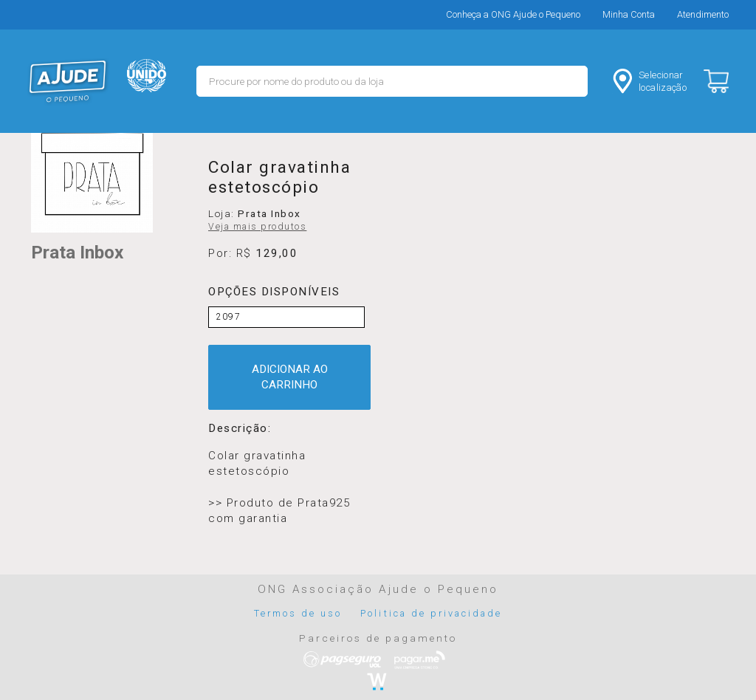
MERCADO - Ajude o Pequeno (68, 81)
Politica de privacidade (431, 613)
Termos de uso (298, 613)
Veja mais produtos (257, 227)
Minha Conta (629, 14)
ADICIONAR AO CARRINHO (290, 377)
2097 (228, 317)
